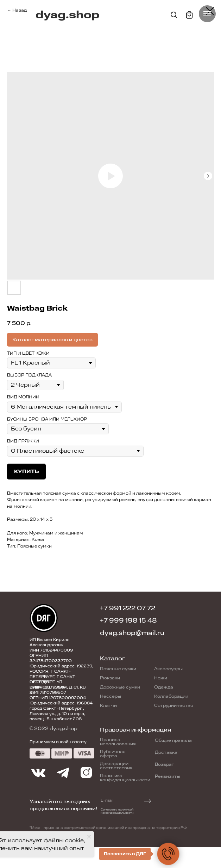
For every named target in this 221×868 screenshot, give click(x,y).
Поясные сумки (118, 669)
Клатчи (108, 705)
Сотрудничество (174, 705)
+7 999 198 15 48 (128, 621)
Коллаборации (171, 696)
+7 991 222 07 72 (128, 608)
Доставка (166, 752)
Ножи (161, 678)
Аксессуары (168, 669)
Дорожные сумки (120, 687)
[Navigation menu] (207, 14)
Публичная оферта (113, 754)
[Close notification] (89, 837)
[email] (118, 800)
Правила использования (118, 742)
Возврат (165, 764)
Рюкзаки (110, 678)
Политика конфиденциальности (125, 778)
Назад (20, 10)
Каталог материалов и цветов (52, 340)
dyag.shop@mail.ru (132, 633)
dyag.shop (68, 15)
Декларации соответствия (116, 766)
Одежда (164, 687)
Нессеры (110, 696)
